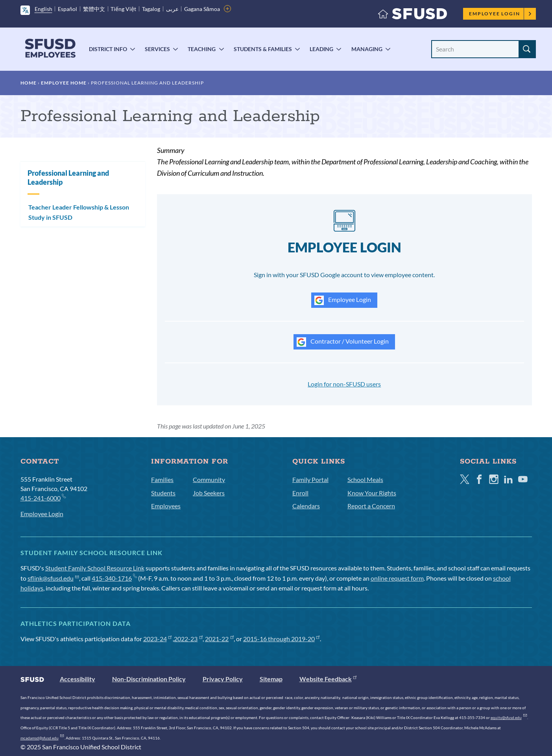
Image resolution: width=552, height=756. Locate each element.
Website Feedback (328, 679)
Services (157, 49)
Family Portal (310, 479)
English (43, 9)
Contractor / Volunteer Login (343, 342)
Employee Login (500, 14)
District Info (108, 49)
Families (162, 479)
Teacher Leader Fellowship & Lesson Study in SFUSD (79, 212)
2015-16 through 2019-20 (282, 639)
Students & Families (263, 49)
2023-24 (158, 639)
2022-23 (188, 639)
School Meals (365, 479)
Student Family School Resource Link (95, 568)
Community (209, 479)
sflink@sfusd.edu (53, 578)
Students (163, 493)
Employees (166, 506)
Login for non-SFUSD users (344, 384)
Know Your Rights (372, 493)
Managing (367, 49)
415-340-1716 (114, 578)
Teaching (202, 49)
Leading (321, 49)
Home (29, 83)
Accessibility (78, 679)
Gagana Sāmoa (202, 9)
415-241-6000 (43, 498)
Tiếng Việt (123, 9)
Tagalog (151, 9)
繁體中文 (94, 9)
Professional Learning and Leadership (68, 178)
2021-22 (219, 639)
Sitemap (271, 679)
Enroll (300, 493)
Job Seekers (209, 493)
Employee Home (64, 83)
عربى (172, 9)
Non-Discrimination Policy (149, 679)
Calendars (306, 506)
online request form (397, 578)
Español (67, 9)
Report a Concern (371, 506)
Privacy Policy (223, 679)
